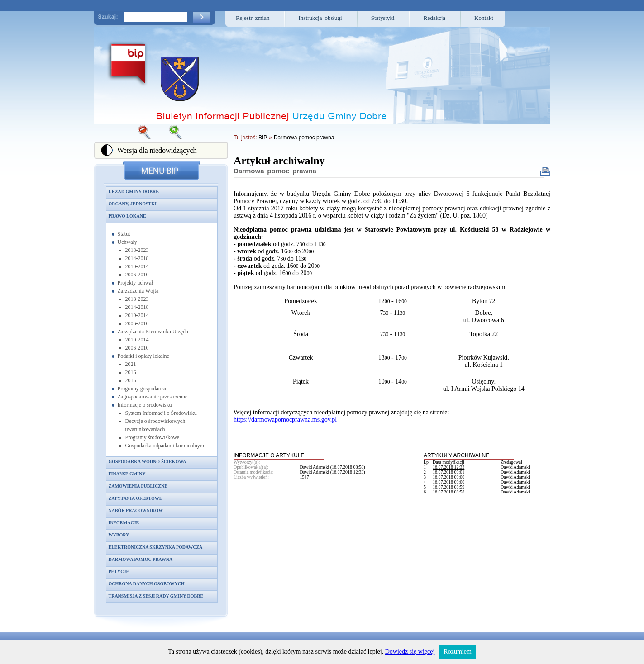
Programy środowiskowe (153, 437)
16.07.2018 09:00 (448, 477)
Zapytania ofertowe (136, 498)
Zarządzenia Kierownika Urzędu (153, 332)
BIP (263, 138)
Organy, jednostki (133, 204)
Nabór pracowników (136, 510)
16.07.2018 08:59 (448, 487)
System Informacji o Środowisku (161, 413)
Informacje (124, 523)
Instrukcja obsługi (320, 18)
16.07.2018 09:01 (448, 472)
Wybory (119, 535)
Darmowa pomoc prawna (141, 559)
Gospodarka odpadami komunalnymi (166, 446)
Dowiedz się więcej (410, 652)
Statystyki (383, 18)
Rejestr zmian (253, 18)
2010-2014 (137, 266)
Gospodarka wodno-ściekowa (148, 462)
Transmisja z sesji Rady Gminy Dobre (156, 596)
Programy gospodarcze (143, 389)
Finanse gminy (127, 474)
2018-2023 (137, 250)
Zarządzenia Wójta (138, 291)
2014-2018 (137, 258)
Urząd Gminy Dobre (134, 192)
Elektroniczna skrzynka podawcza (156, 547)
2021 (131, 364)
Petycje (119, 572)
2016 (131, 372)
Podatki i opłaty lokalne (143, 356)
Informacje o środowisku (145, 405)
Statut (124, 234)
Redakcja (434, 18)
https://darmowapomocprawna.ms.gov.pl (285, 420)
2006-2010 (137, 275)
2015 (131, 380)
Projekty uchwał (135, 283)
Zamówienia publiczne (138, 486)
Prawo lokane (127, 216)
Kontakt (484, 18)
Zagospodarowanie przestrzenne (153, 397)
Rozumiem (457, 652)
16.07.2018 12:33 (448, 467)
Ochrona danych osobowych (147, 584)
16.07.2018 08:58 (448, 492)
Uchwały (127, 242)
